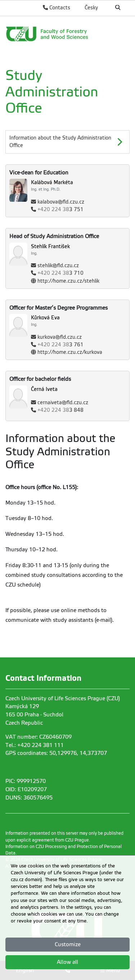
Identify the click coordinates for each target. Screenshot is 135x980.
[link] (67, 34)
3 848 (60, 410)
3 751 (60, 209)
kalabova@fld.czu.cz (61, 202)
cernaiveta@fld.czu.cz (63, 403)
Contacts (57, 8)
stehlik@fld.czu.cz (58, 266)
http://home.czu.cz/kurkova (70, 352)
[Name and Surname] (80, 186)
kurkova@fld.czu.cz (60, 337)
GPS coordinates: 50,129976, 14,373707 (56, 753)
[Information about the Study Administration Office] (67, 142)
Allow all (67, 962)
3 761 (60, 345)
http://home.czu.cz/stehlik (68, 281)
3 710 (60, 273)
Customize (68, 944)
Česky (91, 8)
